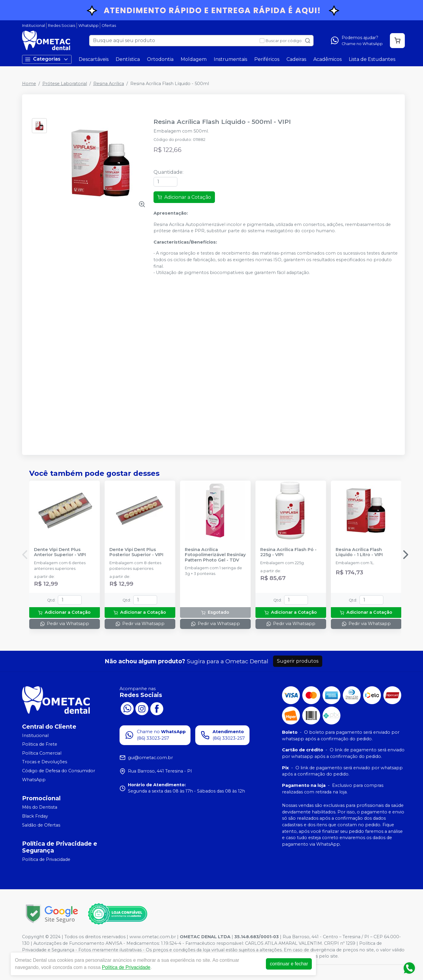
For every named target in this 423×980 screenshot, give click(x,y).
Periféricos (267, 59)
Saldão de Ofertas (41, 825)
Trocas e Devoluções (45, 762)
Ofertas (109, 26)
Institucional (34, 26)
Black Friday (35, 816)
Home (29, 84)
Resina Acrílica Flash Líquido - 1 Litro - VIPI (359, 552)
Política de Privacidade (46, 859)
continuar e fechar (289, 964)
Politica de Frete (40, 744)
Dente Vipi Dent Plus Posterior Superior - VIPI (136, 552)
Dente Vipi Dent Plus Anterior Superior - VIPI (60, 552)
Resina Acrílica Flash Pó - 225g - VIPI (288, 552)
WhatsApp (89, 26)
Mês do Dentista (40, 807)
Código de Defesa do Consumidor (59, 771)
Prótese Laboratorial (65, 84)
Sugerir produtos (298, 661)
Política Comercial (42, 753)
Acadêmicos (327, 59)
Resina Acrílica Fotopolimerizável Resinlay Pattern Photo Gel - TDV (215, 555)
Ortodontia (160, 59)
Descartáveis (94, 59)
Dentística (128, 59)
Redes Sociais (62, 26)
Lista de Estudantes (372, 59)
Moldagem (194, 59)
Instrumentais (230, 59)
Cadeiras (296, 59)
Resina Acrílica (109, 84)
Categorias (47, 59)
